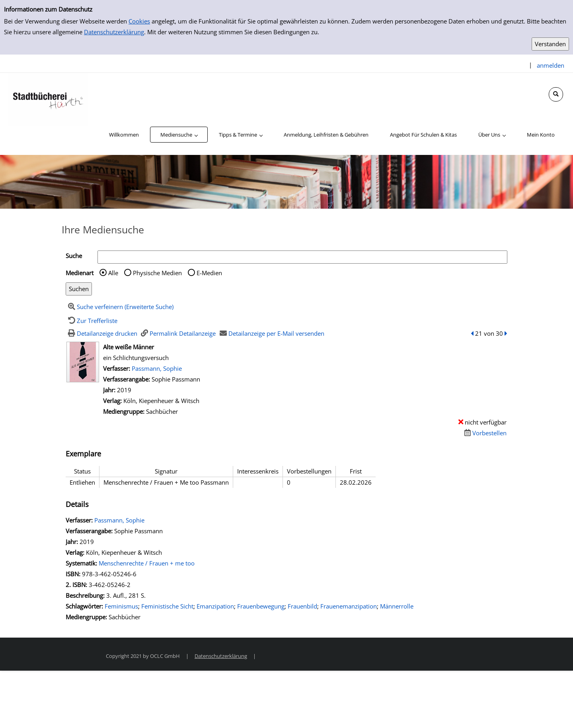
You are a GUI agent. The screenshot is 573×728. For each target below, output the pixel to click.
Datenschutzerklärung (114, 32)
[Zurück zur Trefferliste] (92, 321)
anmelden (551, 65)
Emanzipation (215, 606)
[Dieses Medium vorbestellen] (484, 433)
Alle (113, 273)
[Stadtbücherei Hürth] (48, 99)
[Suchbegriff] (302, 257)
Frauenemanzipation (349, 606)
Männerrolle (397, 606)
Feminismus (121, 606)
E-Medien (209, 273)
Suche (74, 256)
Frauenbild (302, 606)
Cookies (139, 21)
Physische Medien (157, 273)
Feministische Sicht (167, 606)
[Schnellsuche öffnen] (556, 94)
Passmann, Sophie (157, 368)
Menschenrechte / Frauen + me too (147, 563)
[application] (179, 135)
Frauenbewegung (261, 606)
